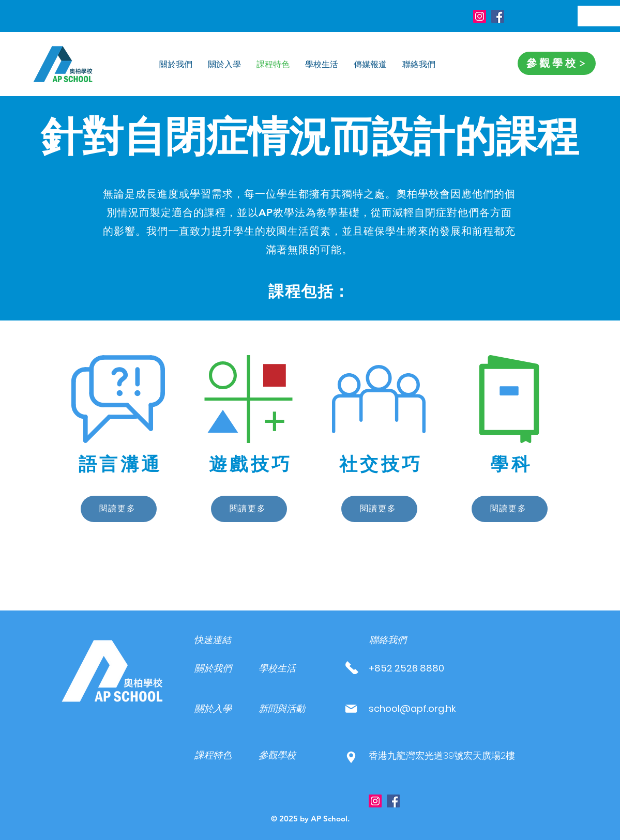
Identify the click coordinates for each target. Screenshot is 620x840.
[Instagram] (480, 16)
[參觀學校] (557, 63)
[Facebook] (498, 16)
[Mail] (351, 708)
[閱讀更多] (119, 509)
